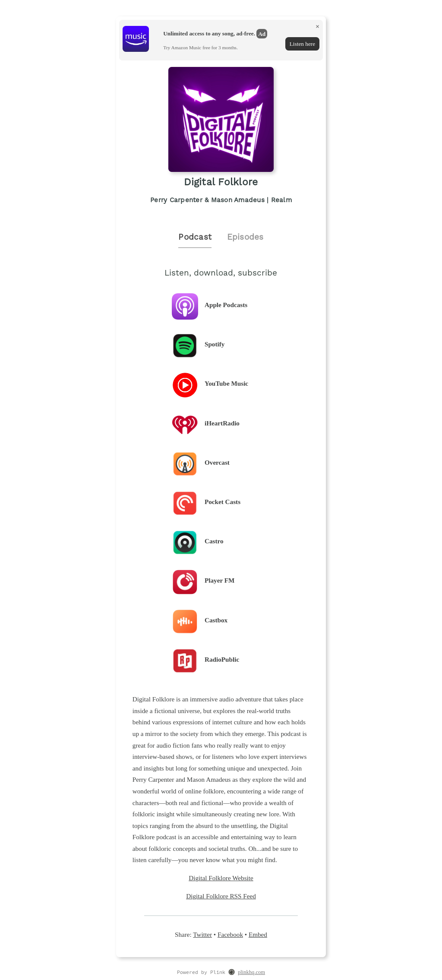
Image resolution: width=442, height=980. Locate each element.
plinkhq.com (251, 972)
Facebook (230, 934)
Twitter (202, 934)
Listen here (302, 44)
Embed (258, 934)
